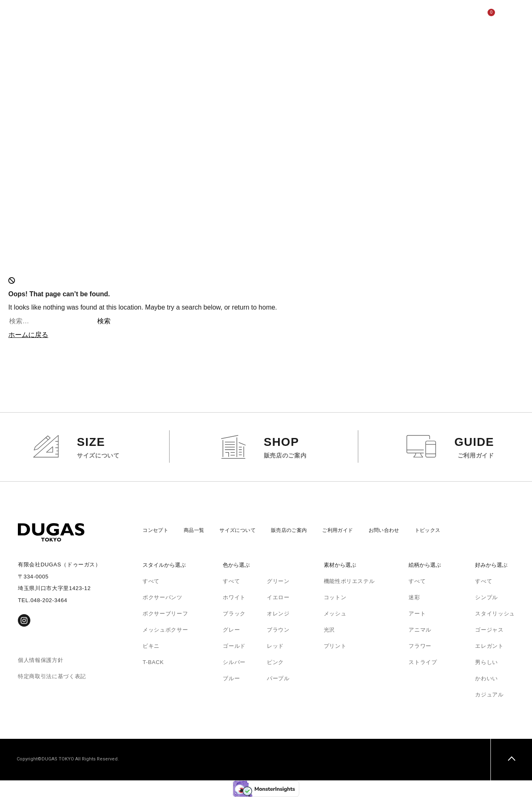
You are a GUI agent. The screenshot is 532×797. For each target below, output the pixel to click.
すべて (151, 581)
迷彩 (414, 597)
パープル (278, 678)
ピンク (275, 662)
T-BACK (153, 662)
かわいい (486, 678)
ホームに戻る (28, 335)
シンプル (486, 597)
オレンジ (278, 614)
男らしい (486, 662)
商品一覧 (148, 16)
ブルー (231, 678)
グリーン (278, 581)
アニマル (420, 630)
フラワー (420, 646)
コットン (335, 597)
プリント (335, 646)
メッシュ (335, 614)
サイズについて (192, 16)
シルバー (234, 662)
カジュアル (489, 695)
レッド (275, 646)
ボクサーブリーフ (165, 614)
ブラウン (278, 630)
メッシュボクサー (165, 630)
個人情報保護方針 (41, 660)
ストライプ (423, 662)
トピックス (448, 530)
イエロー (278, 597)
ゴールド (234, 646)
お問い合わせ (401, 530)
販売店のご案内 (246, 16)
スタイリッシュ (495, 614)
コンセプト (109, 16)
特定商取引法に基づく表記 (52, 676)
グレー (231, 630)
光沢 (329, 630)
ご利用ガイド (296, 16)
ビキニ (151, 646)
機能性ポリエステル (349, 581)
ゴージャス (489, 630)
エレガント (489, 646)
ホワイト (234, 597)
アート (417, 614)
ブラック (234, 614)
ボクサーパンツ (163, 597)
